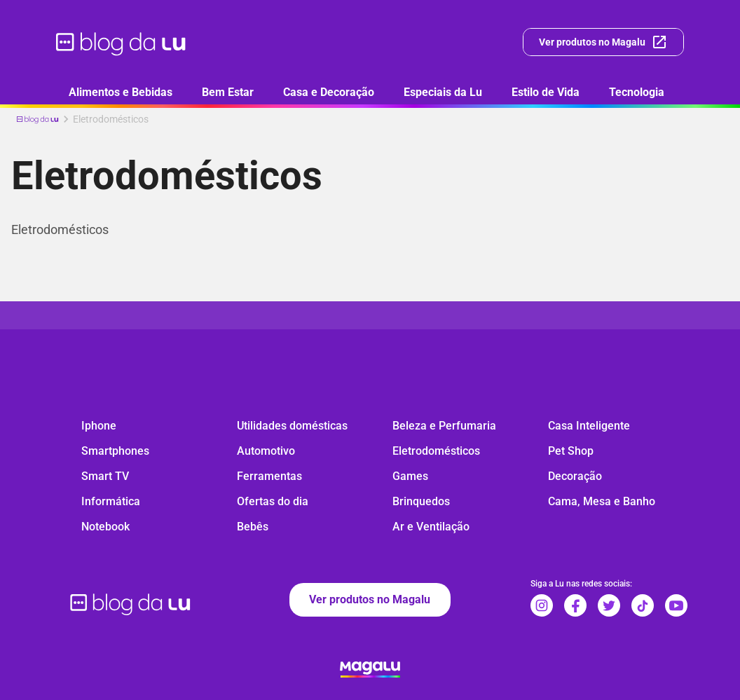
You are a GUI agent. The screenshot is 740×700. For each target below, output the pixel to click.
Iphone (99, 426)
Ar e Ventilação (431, 527)
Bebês (253, 527)
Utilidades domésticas (292, 426)
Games (410, 476)
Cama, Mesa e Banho (602, 501)
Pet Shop (571, 451)
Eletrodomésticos (436, 451)
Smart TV (105, 476)
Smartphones (115, 451)
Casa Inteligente (589, 426)
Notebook (105, 527)
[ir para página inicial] (122, 42)
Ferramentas (269, 476)
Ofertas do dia (273, 501)
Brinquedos (421, 501)
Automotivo (266, 451)
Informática (111, 501)
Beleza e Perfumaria (444, 426)
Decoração (575, 476)
